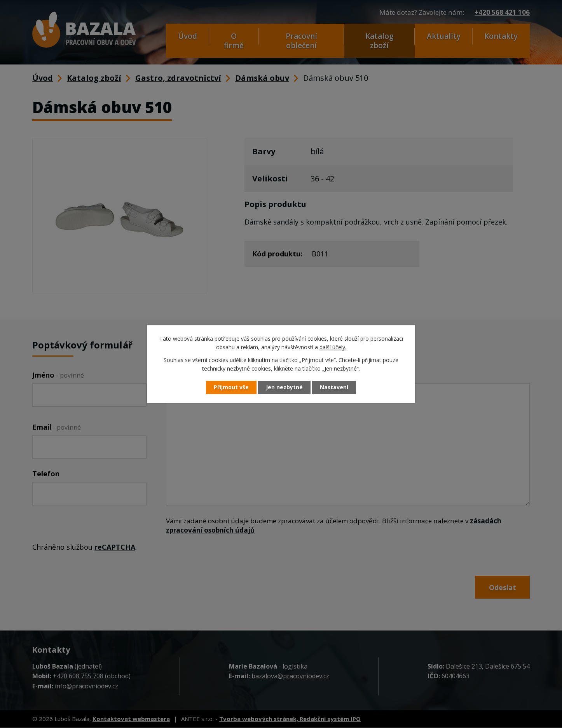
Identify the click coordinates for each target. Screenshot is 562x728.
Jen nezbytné (284, 388)
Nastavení (335, 388)
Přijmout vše (230, 388)
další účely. (333, 347)
